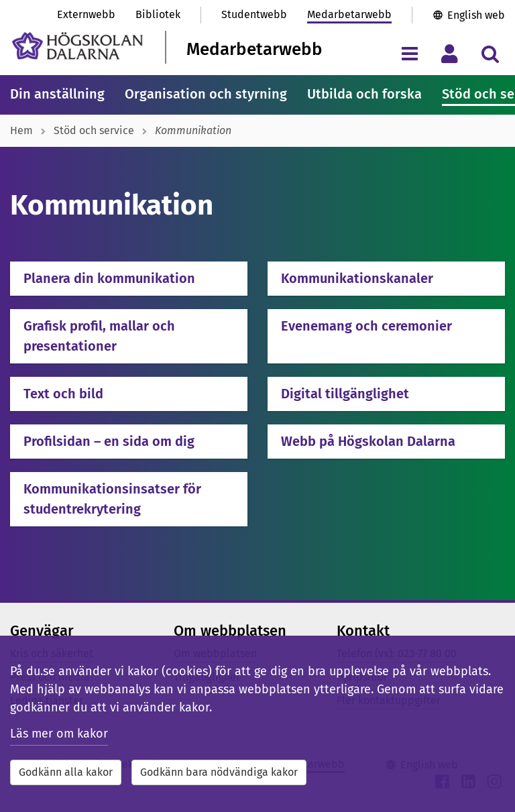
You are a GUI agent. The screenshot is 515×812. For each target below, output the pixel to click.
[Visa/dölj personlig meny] (450, 53)
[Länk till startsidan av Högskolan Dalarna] (77, 46)
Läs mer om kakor (59, 734)
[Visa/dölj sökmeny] (490, 53)
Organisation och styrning (206, 94)
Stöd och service (94, 130)
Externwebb (86, 14)
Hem (21, 130)
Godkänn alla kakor (66, 772)
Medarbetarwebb (349, 14)
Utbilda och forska (364, 94)
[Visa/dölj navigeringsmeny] (409, 53)
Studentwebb (254, 14)
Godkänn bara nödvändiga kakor (219, 772)
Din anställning (57, 94)
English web (476, 15)
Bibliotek (158, 14)
